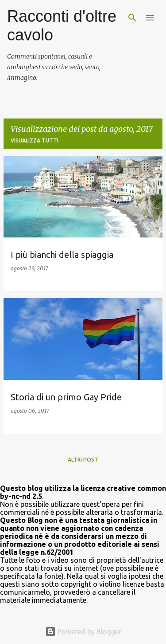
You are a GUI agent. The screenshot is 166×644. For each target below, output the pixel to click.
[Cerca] (132, 18)
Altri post (83, 460)
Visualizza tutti (35, 140)
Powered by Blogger (83, 632)
